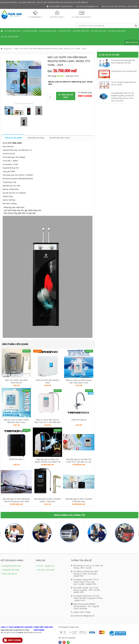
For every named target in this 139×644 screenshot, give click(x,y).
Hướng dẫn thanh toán (11, 566)
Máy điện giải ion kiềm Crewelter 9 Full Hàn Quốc (79, 500)
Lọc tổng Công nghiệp (81, 17)
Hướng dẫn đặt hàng (10, 570)
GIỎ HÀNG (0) (132, 42)
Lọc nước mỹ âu (65, 31)
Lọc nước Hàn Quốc (81, 31)
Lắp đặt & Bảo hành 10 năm (60, 138)
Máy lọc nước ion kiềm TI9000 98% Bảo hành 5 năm (16, 421)
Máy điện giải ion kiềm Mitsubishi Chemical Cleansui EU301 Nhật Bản (16, 500)
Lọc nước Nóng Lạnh (48, 31)
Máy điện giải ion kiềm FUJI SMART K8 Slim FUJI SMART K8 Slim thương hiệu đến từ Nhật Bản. (47, 461)
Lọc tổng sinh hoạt (13, 31)
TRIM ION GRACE (16, 459)
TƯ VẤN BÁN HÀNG (34, 17)
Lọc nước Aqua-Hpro (117, 31)
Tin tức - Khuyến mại (45, 566)
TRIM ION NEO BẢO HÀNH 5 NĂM (47, 381)
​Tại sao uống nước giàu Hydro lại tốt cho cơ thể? (124, 83)
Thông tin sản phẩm (13, 138)
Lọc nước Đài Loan (99, 31)
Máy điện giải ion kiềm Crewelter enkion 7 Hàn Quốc (47, 500)
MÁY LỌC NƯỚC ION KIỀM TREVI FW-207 (16, 381)
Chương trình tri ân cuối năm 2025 (124, 71)
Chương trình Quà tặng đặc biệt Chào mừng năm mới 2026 (123, 61)
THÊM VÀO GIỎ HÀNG (66, 96)
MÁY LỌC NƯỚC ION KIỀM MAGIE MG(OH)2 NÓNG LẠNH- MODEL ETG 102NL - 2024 (50, 49)
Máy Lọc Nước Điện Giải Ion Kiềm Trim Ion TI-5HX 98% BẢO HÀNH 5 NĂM (47, 421)
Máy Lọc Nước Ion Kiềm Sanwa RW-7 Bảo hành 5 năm (79, 381)
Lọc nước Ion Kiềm (30, 31)
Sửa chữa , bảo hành (45, 570)
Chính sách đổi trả (9, 574)
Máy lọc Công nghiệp (10, 37)
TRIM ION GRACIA (79, 420)
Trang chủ (6, 49)
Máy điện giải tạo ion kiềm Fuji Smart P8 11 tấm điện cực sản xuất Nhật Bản (79, 461)
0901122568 (14, 640)
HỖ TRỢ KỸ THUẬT (56, 17)
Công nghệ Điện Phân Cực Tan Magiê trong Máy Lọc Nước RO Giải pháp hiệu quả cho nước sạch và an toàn (123, 97)
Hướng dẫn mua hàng (36, 138)
